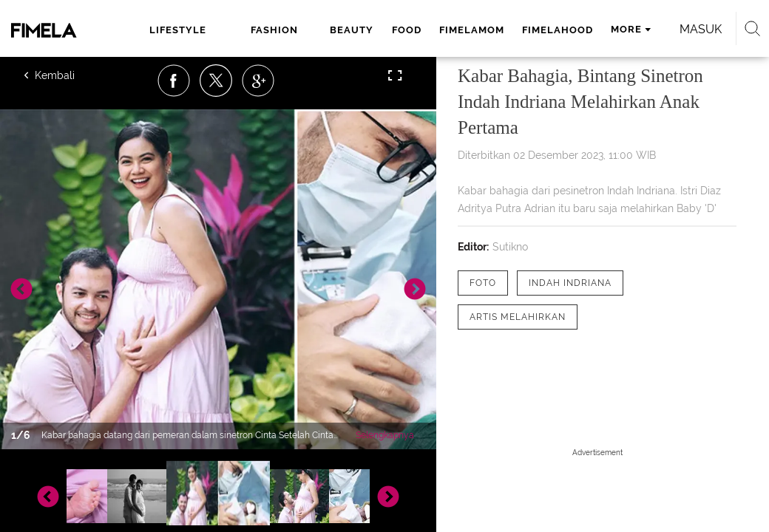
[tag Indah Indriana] (570, 283)
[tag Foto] (483, 283)
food (407, 30)
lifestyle (178, 30)
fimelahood (558, 30)
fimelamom (472, 30)
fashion (274, 30)
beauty (352, 30)
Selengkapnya (385, 435)
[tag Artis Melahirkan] (518, 317)
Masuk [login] (701, 29)
